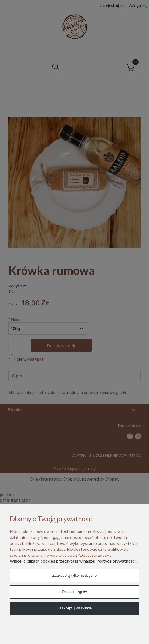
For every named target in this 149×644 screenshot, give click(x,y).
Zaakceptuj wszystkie (74, 608)
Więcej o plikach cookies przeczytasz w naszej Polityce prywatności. (73, 561)
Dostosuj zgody (74, 592)
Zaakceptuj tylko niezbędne (74, 576)
